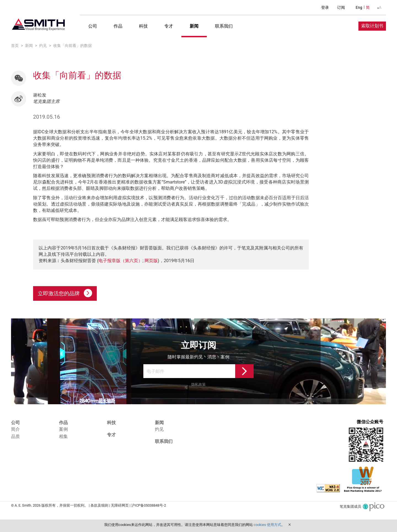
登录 (325, 7)
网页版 (151, 261)
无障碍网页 (120, 505)
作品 (118, 26)
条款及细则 (99, 505)
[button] (19, 78)
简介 (15, 429)
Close (289, 525)
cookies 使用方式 (267, 525)
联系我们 (224, 26)
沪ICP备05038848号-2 (149, 505)
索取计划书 (372, 26)
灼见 (159, 429)
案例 (63, 429)
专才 (169, 26)
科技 (143, 26)
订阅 (341, 7)
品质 (15, 436)
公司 (93, 26)
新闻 (194, 26)
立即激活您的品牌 (65, 293)
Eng (359, 7)
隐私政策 (198, 385)
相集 (63, 436)
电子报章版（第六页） (120, 261)
